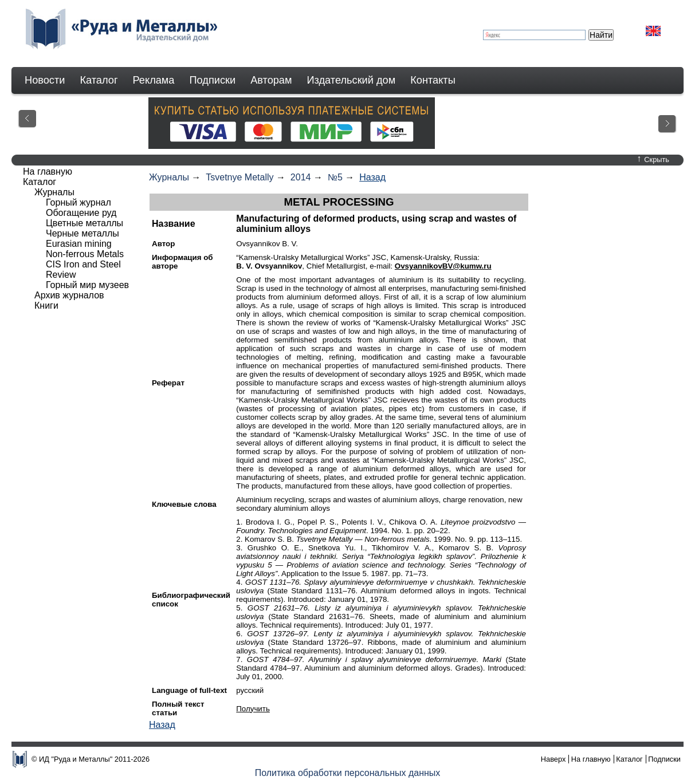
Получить (253, 709)
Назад (372, 177)
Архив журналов (69, 295)
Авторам (271, 80)
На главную (48, 172)
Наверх (553, 759)
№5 (335, 177)
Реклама (154, 80)
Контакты (433, 80)
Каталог (99, 80)
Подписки (213, 80)
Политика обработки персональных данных (348, 773)
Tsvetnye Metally (239, 177)
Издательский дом (352, 80)
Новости (45, 80)
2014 (301, 177)
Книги (46, 306)
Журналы (169, 177)
